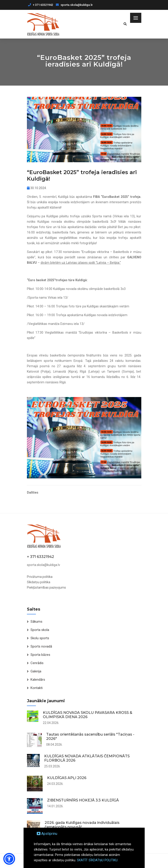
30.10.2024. (37, 188)
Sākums (36, 622)
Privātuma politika (40, 577)
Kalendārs (38, 680)
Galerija (36, 671)
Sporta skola (40, 630)
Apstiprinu (47, 834)
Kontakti (37, 688)
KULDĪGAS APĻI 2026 (67, 778)
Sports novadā (41, 646)
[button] (9, 859)
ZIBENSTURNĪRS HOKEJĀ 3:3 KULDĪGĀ (83, 800)
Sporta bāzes (40, 655)
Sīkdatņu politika (39, 582)
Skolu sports (40, 638)
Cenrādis (37, 663)
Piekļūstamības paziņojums (46, 587)
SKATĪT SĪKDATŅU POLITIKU (97, 860)
